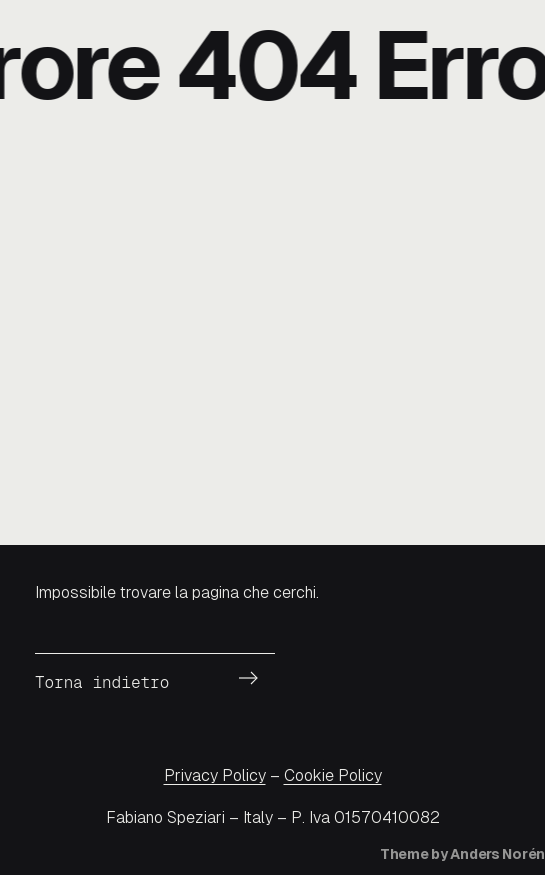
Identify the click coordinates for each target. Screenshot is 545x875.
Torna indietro (102, 682)
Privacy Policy (215, 775)
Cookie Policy (333, 775)
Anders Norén (497, 854)
